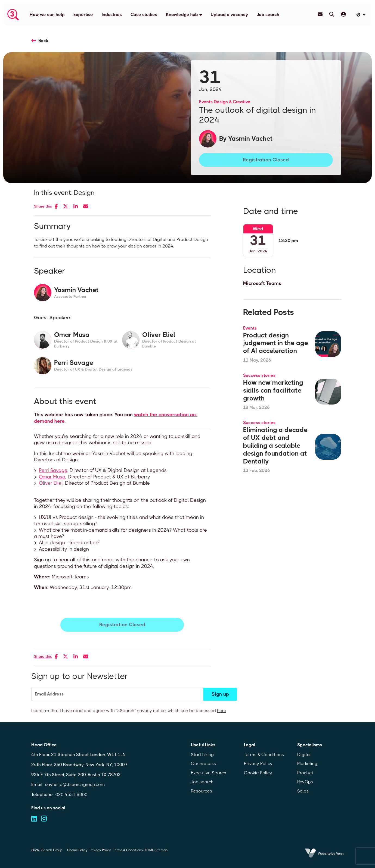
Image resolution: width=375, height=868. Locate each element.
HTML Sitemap (156, 850)
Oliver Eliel (51, 483)
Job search (268, 15)
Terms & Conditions (264, 755)
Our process (203, 764)
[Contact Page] (320, 14)
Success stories (259, 375)
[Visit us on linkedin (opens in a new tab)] (34, 819)
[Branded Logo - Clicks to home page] (13, 15)
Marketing (307, 764)
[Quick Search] (332, 14)
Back (43, 41)
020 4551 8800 (72, 795)
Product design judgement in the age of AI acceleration (276, 343)
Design (84, 193)
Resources (202, 791)
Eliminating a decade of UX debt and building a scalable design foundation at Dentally (275, 445)
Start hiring (202, 755)
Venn (340, 854)
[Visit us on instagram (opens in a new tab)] (44, 819)
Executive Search (209, 773)
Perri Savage (53, 470)
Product (305, 773)
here (222, 711)
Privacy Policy (258, 764)
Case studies (144, 15)
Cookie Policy (258, 773)
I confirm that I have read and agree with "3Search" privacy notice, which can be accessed (129, 711)
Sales (303, 791)
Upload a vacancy (229, 15)
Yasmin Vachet (250, 139)
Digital (304, 755)
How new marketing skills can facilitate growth (273, 390)
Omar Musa (52, 477)
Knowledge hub (182, 15)
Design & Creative (232, 102)
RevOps (305, 782)
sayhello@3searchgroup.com (75, 784)
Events (206, 102)
